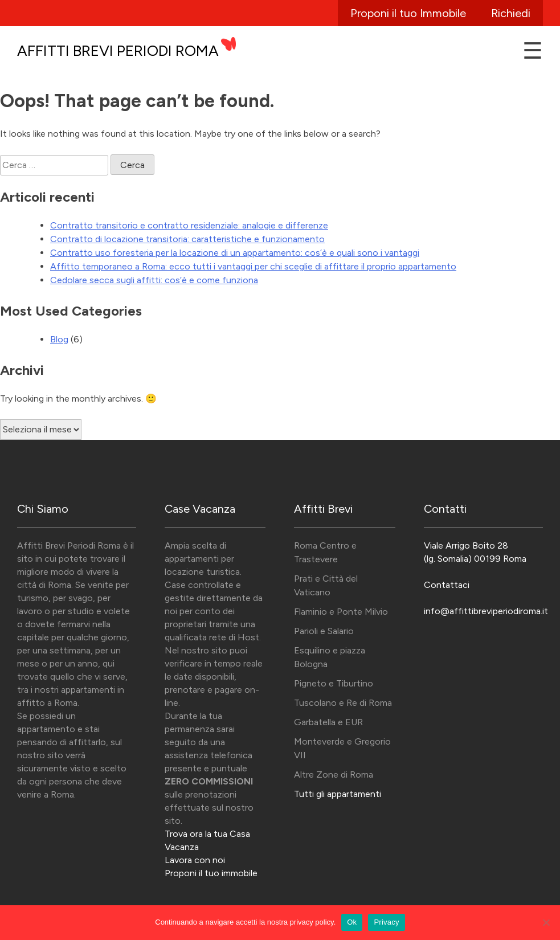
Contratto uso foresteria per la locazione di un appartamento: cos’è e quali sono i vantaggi (235, 253)
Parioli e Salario (324, 631)
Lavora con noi (195, 860)
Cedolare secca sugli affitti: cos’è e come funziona (154, 280)
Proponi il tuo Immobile (408, 13)
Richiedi (511, 13)
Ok (352, 922)
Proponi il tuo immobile (211, 873)
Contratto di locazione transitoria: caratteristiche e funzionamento (187, 239)
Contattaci (447, 585)
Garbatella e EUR (328, 722)
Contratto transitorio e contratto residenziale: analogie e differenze (189, 225)
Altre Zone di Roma (334, 775)
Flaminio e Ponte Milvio (341, 612)
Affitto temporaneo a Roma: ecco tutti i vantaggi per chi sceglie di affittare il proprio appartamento (253, 266)
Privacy (386, 922)
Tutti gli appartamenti (338, 794)
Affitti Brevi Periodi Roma (118, 51)
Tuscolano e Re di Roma (343, 703)
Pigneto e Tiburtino (334, 683)
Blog (59, 339)
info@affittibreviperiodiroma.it (486, 611)
